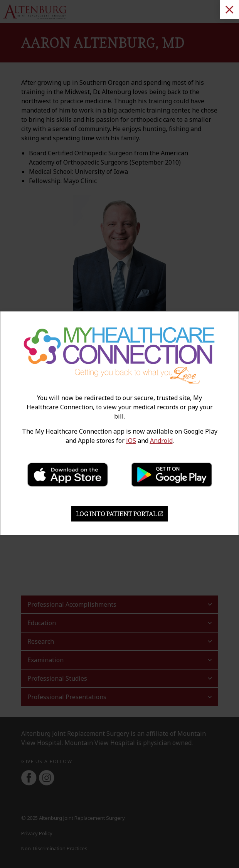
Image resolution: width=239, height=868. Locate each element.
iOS (131, 441)
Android (161, 441)
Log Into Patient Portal (119, 514)
